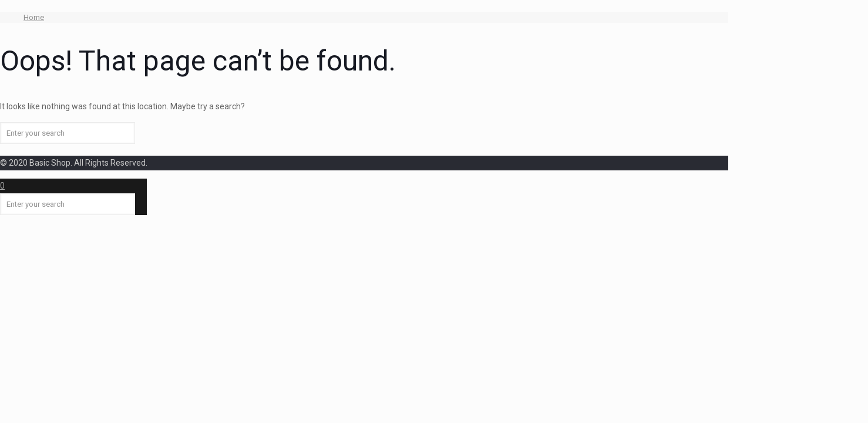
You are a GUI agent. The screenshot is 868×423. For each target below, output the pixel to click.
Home (34, 17)
